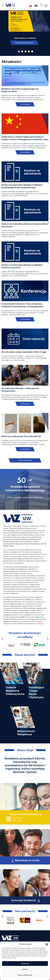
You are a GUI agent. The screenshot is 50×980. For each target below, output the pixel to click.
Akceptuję (25, 964)
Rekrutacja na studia (25, 860)
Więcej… (41, 624)
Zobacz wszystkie (25, 460)
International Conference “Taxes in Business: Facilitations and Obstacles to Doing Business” (23, 305)
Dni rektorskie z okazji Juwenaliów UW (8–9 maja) (24, 352)
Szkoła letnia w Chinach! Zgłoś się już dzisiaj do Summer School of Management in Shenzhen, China (25, 138)
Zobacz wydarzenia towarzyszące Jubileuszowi (25, 497)
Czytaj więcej (25, 104)
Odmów (25, 969)
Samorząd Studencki (26, 900)
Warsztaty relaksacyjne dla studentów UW (21, 436)
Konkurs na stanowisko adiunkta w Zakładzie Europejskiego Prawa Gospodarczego (22, 186)
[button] (47, 944)
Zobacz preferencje (25, 975)
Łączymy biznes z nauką (24, 814)
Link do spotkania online (24, 43)
